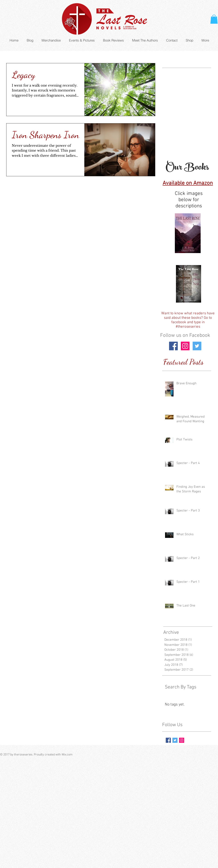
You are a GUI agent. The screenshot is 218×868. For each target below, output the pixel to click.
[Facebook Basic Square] (168, 740)
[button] (214, 19)
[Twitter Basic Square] (175, 740)
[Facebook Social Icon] (173, 346)
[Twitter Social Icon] (197, 346)
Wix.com (67, 755)
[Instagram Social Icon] (185, 346)
